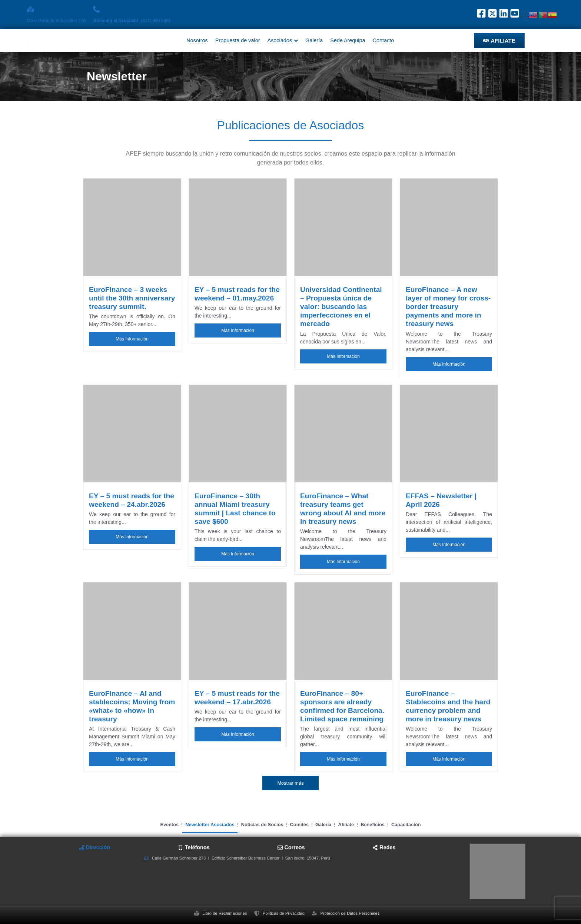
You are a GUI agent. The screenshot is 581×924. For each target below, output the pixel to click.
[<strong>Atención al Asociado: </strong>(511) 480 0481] (96, 9)
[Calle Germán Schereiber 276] (30, 9)
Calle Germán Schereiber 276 (57, 21)
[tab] (182, 861)
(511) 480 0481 (132, 21)
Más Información (132, 339)
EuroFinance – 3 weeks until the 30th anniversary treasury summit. (132, 298)
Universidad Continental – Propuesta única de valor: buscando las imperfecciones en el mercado (341, 307)
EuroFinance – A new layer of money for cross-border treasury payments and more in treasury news (448, 307)
